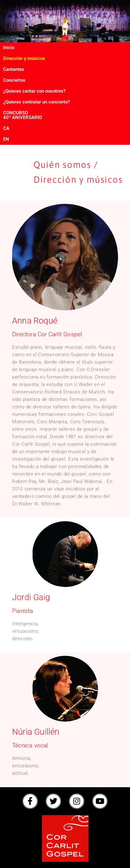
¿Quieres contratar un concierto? (36, 102)
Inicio (9, 48)
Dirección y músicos (24, 58)
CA (6, 128)
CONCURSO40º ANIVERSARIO (22, 115)
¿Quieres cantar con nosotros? (34, 91)
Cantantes (14, 69)
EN (6, 139)
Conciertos (14, 80)
